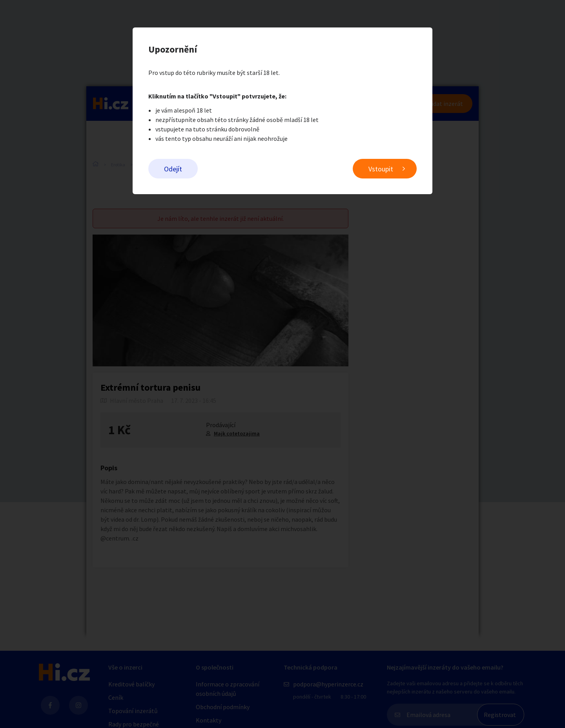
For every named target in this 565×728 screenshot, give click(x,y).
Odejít (173, 169)
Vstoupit (381, 169)
